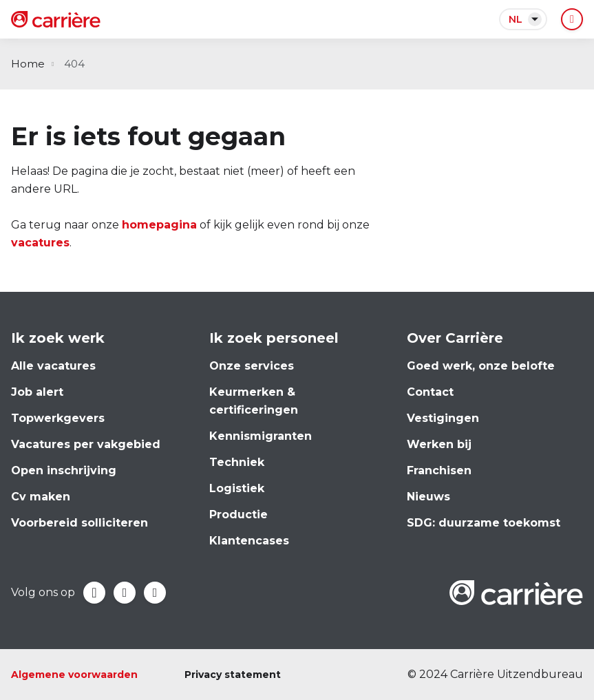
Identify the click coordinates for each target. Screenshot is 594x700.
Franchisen (439, 470)
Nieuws (428, 497)
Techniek (237, 462)
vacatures (40, 243)
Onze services (252, 366)
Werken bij (439, 444)
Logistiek (237, 488)
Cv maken (41, 497)
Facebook (94, 593)
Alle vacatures (53, 366)
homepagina (159, 225)
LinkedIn (125, 593)
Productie (238, 515)
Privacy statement (233, 675)
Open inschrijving (64, 470)
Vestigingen (443, 418)
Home (28, 64)
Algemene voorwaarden (74, 675)
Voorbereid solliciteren (79, 523)
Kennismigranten (261, 436)
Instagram (155, 593)
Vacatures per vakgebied (86, 444)
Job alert (37, 392)
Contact (430, 392)
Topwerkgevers (58, 418)
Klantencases (249, 541)
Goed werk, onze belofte (481, 366)
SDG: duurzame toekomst (484, 523)
